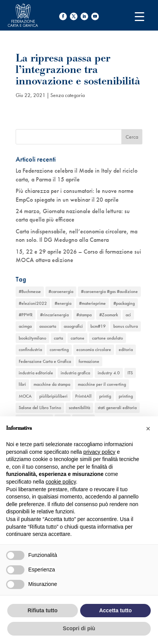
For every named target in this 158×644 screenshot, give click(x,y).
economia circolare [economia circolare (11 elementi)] (94, 350)
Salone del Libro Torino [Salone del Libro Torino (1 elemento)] (40, 408)
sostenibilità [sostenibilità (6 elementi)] (79, 408)
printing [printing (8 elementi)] (126, 396)
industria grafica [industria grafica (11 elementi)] (75, 373)
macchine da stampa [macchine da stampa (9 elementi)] (52, 384)
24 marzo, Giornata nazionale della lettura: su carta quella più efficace (73, 215)
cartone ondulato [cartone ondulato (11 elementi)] (107, 338)
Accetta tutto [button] (116, 610)
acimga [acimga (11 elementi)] (25, 326)
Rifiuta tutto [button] (43, 610)
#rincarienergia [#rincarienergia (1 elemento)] (54, 315)
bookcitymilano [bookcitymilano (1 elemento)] (32, 338)
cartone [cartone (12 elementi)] (77, 338)
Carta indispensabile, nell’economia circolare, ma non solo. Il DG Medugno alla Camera (77, 235)
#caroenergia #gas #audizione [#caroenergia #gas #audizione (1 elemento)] (109, 291)
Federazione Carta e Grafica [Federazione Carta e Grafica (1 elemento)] (45, 361)
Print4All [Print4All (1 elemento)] (83, 396)
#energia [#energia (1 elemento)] (63, 303)
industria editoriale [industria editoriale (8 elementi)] (36, 373)
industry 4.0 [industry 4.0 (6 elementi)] (109, 373)
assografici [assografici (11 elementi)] (73, 326)
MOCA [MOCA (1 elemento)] (25, 396)
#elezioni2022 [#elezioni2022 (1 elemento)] (33, 303)
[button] (148, 429)
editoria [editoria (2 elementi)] (126, 350)
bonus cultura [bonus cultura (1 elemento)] (126, 326)
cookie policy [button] (61, 482)
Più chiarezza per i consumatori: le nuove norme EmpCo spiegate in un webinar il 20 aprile (75, 195)
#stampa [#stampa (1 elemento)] (84, 315)
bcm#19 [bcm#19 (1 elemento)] (98, 326)
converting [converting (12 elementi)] (59, 350)
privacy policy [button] (99, 452)
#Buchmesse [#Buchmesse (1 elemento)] (30, 291)
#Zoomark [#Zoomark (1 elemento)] (109, 315)
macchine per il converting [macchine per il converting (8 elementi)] (102, 384)
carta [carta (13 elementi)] (58, 338)
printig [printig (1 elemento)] (105, 396)
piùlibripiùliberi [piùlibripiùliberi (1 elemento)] (53, 396)
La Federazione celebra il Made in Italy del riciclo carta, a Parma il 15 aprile (77, 175)
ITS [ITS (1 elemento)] (130, 373)
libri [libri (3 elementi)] (22, 384)
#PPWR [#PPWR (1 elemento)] (26, 315)
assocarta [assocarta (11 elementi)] (48, 326)
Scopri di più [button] (79, 628)
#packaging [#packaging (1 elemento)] (124, 303)
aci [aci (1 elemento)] (128, 315)
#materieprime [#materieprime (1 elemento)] (92, 303)
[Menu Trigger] (139, 16)
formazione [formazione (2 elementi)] (89, 361)
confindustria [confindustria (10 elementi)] (30, 350)
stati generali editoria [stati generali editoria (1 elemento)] (117, 408)
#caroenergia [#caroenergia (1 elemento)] (61, 291)
